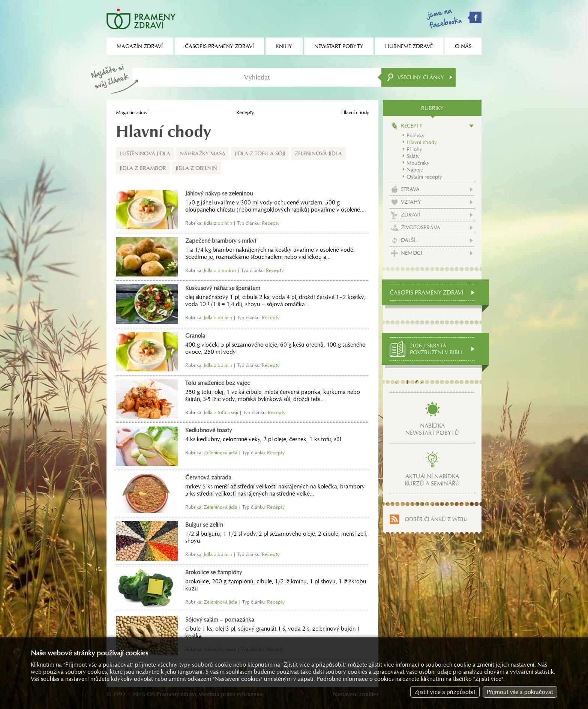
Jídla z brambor (143, 168)
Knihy (284, 46)
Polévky (415, 135)
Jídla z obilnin (196, 168)
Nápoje (415, 170)
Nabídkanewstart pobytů (432, 429)
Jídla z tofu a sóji (260, 153)
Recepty (245, 112)
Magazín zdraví (132, 112)
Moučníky (418, 163)
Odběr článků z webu (436, 519)
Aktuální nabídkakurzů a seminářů (432, 480)
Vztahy (411, 202)
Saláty (413, 156)
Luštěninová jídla (145, 153)
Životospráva (421, 227)
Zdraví (410, 215)
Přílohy (414, 149)
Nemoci (412, 253)
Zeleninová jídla (318, 153)
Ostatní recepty (424, 177)
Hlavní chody (422, 142)
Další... (410, 240)
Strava (410, 189)
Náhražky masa (202, 153)
